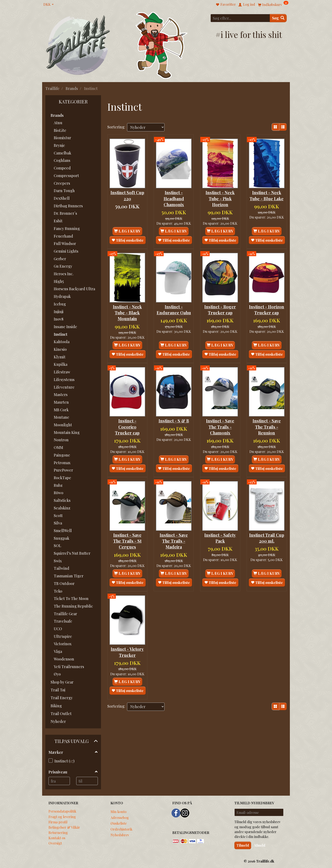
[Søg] (278, 18)
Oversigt (55, 843)
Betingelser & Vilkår (64, 827)
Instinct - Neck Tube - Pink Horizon (220, 198)
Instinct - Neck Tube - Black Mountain (127, 311)
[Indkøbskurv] (273, 4)
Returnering (58, 832)
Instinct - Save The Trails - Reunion (267, 425)
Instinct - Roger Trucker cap (220, 308)
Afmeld (260, 845)
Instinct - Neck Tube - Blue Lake (267, 195)
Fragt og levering (62, 817)
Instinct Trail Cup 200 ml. (267, 535)
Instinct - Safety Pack (220, 535)
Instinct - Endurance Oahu (174, 308)
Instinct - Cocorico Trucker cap (127, 425)
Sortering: (116, 127)
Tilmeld (243, 845)
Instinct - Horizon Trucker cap (267, 311)
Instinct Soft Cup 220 (127, 195)
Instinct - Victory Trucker (127, 649)
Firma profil (58, 822)
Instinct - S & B (174, 419)
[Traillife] (78, 45)
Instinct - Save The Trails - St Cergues (127, 538)
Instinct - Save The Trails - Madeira (174, 538)
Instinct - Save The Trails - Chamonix (220, 425)
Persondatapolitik (62, 811)
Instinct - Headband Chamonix (174, 198)
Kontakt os (57, 838)
